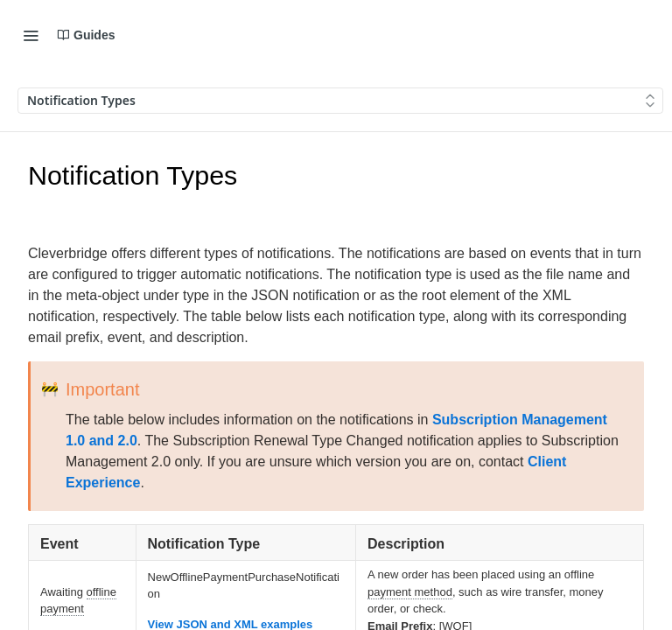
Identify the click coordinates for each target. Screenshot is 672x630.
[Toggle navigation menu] (31, 35)
